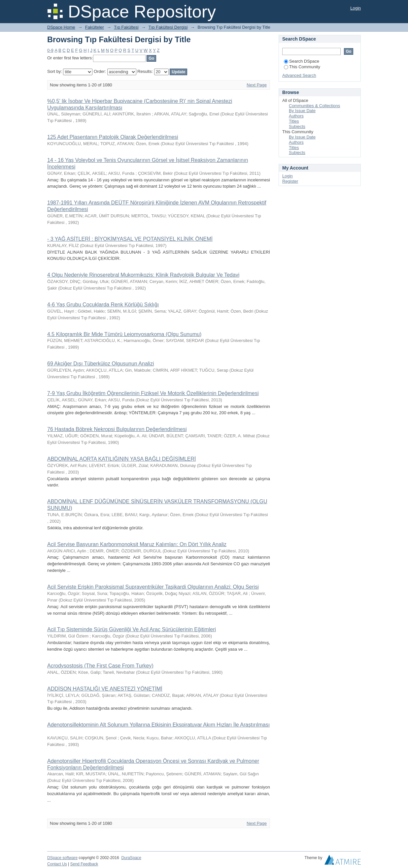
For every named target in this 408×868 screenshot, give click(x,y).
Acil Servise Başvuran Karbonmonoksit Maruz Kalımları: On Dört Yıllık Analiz (137, 544)
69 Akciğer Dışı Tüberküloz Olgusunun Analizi (101, 364)
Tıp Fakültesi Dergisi (168, 27)
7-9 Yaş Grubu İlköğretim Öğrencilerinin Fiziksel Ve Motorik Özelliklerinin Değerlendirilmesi (153, 393)
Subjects (297, 126)
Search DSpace (302, 61)
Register (290, 181)
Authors (296, 116)
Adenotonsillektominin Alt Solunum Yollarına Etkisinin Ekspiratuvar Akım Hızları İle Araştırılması (158, 725)
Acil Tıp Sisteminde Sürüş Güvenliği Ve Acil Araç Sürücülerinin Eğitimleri (132, 629)
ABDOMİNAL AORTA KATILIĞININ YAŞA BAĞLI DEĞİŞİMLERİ (122, 459)
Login (356, 8)
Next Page (257, 85)
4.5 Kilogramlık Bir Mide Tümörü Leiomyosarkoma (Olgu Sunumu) (124, 334)
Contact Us (57, 864)
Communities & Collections (314, 106)
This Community (302, 67)
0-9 (50, 50)
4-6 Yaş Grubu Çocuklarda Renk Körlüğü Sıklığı (103, 305)
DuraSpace (131, 858)
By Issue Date (302, 111)
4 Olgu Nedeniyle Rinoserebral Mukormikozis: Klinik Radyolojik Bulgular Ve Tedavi (143, 275)
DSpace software (62, 858)
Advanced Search (299, 75)
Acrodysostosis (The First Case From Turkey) (100, 666)
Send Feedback (84, 864)
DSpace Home (61, 27)
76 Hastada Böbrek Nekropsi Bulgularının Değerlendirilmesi (117, 429)
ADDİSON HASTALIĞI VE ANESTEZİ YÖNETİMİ (105, 689)
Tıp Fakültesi (126, 27)
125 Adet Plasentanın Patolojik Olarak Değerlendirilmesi (113, 137)
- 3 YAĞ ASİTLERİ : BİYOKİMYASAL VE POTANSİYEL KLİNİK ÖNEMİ (130, 239)
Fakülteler (95, 27)
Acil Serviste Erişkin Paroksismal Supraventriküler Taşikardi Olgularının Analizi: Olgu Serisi (153, 587)
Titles (294, 121)
